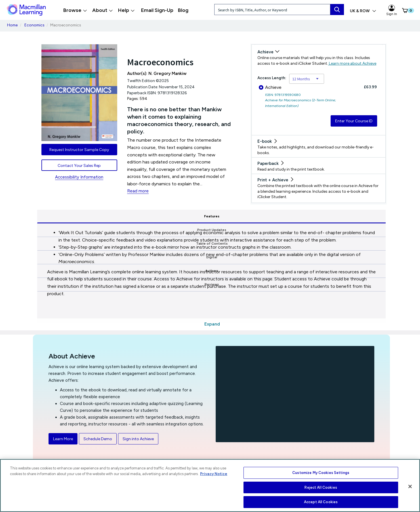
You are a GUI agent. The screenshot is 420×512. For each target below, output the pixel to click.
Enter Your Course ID (354, 121)
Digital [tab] (243, 216)
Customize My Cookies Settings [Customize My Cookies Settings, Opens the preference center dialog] (321, 473)
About (103, 10)
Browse (75, 10)
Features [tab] (67, 216)
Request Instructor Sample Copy (79, 150)
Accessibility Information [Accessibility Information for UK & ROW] (79, 177)
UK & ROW (363, 11)
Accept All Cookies (321, 502)
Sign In (392, 10)
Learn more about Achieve (352, 63)
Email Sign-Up (157, 10)
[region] (210, 485)
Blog (183, 10)
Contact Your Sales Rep (79, 166)
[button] (404, 11)
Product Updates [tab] (126, 216)
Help (126, 10)
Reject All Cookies (321, 487)
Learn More (63, 439)
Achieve (270, 87)
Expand (212, 324)
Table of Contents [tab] (185, 216)
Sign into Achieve (138, 439)
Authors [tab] (299, 216)
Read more (138, 191)
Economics (34, 25)
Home (12, 25)
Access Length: (272, 78)
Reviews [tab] (357, 216)
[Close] (410, 486)
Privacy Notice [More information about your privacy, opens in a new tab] (214, 474)
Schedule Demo (98, 439)
